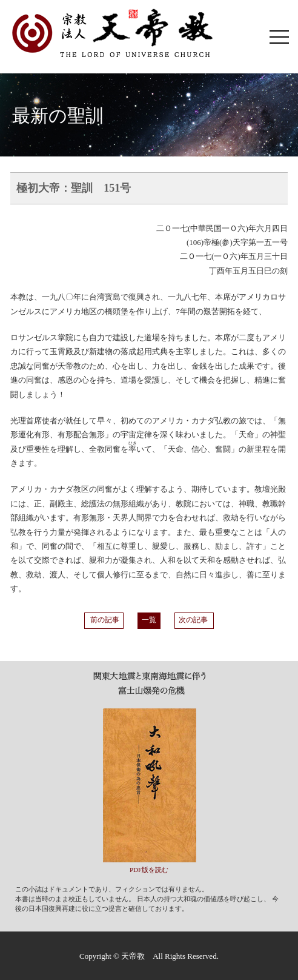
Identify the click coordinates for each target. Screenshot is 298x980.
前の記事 (104, 620)
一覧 (149, 620)
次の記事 (194, 620)
